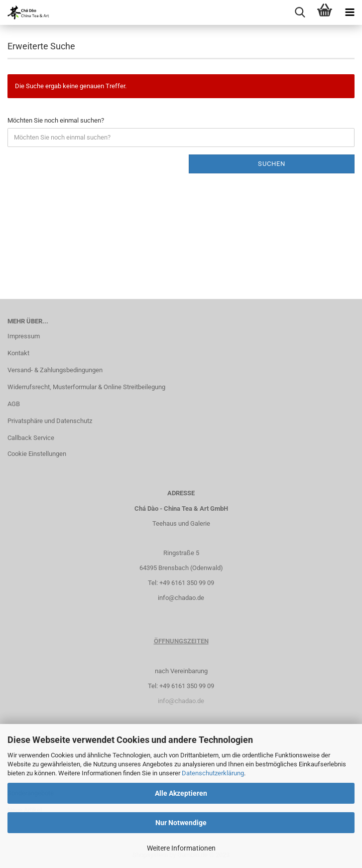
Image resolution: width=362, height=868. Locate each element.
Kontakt (18, 353)
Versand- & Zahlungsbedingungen (55, 370)
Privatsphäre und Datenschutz (50, 421)
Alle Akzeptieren (181, 793)
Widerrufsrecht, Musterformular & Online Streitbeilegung (86, 387)
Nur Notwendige (181, 823)
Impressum (24, 336)
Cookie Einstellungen (37, 454)
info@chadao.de (181, 598)
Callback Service (31, 438)
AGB (14, 404)
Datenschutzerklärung (213, 773)
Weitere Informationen (181, 848)
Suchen (272, 164)
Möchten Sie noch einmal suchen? (56, 120)
